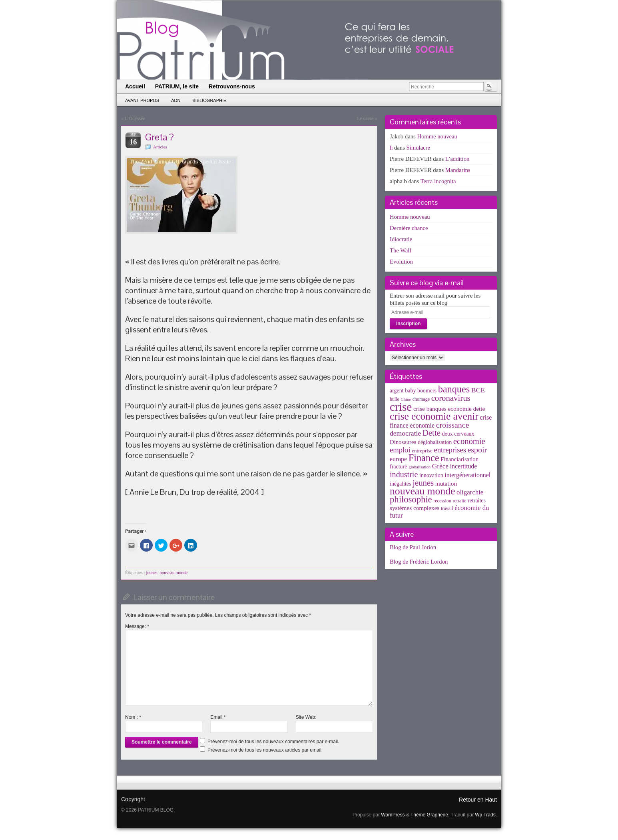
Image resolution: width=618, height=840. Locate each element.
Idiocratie (401, 239)
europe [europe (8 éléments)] (398, 459)
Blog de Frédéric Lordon (419, 562)
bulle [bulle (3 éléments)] (395, 399)
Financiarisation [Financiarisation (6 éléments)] (460, 459)
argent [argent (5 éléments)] (397, 391)
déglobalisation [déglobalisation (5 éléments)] (435, 442)
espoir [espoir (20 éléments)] (477, 450)
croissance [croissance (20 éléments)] (453, 425)
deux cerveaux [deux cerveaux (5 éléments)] (458, 434)
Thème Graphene (429, 815)
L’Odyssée (135, 118)
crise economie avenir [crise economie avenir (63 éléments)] (434, 416)
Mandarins (458, 170)
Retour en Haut (478, 800)
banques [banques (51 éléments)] (454, 389)
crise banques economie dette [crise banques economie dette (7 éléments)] (449, 409)
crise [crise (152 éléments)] (401, 407)
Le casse (365, 118)
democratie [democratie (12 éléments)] (405, 433)
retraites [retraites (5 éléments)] (477, 501)
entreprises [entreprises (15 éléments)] (450, 450)
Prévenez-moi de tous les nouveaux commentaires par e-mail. (273, 742)
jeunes (152, 572)
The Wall (401, 250)
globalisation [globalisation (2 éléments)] (420, 467)
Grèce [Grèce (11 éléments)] (440, 466)
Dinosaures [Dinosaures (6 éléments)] (403, 442)
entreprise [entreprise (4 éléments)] (422, 451)
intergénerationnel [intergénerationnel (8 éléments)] (467, 475)
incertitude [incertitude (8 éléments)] (464, 466)
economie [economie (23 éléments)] (469, 441)
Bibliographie (209, 100)
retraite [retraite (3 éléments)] (459, 501)
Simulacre (418, 148)
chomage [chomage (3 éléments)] (421, 399)
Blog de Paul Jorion (413, 547)
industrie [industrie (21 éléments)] (404, 474)
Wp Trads (485, 815)
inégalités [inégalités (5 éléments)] (400, 484)
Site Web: (306, 717)
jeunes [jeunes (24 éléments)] (423, 483)
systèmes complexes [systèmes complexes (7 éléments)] (415, 508)
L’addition (458, 159)
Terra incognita (438, 181)
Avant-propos (142, 100)
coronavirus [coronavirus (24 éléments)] (451, 398)
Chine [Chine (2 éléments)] (406, 399)
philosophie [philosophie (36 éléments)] (411, 499)
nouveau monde (173, 572)
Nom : (133, 717)
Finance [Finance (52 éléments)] (424, 458)
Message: (137, 626)
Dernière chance (409, 228)
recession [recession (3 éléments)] (442, 501)
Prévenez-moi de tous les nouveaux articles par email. (265, 750)
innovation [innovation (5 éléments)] (431, 475)
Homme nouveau (437, 136)
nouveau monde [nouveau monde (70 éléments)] (422, 491)
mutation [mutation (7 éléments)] (446, 483)
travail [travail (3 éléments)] (447, 508)
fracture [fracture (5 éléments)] (398, 467)
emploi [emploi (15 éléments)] (400, 450)
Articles (160, 147)
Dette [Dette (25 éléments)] (432, 433)
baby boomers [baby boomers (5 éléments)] (421, 391)
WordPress (393, 815)
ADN (176, 100)
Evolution (401, 262)
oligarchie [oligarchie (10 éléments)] (470, 492)
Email (218, 717)
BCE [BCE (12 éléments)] (478, 390)
